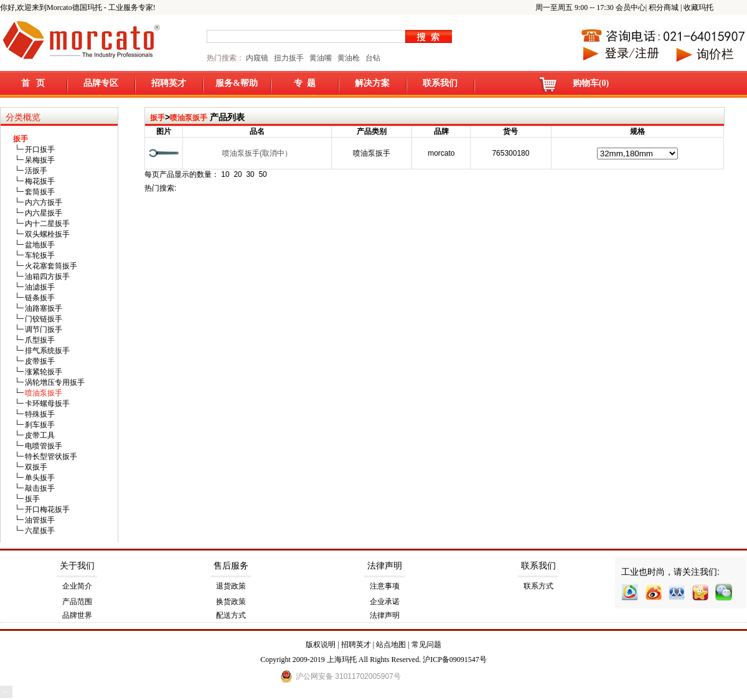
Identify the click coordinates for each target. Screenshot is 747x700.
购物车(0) (591, 83)
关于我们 (77, 566)
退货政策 (231, 586)
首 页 (33, 83)
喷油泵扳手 (189, 118)
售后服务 (231, 566)
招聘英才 (169, 83)
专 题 (305, 83)
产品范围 (77, 602)
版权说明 (321, 645)
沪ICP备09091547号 (455, 660)
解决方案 (372, 83)
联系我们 (440, 83)
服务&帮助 (237, 83)
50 (262, 174)
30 (250, 174)
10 (225, 174)
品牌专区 (101, 83)
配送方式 (231, 615)
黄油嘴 (321, 58)
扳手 (157, 118)
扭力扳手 (289, 58)
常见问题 (426, 645)
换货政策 (231, 602)
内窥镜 (257, 58)
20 (237, 174)
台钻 (372, 58)
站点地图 (391, 645)
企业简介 (77, 586)
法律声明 (385, 566)
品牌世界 (77, 615)
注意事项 (385, 586)
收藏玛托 (698, 7)
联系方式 (538, 586)
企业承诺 (385, 602)
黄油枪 (349, 58)
